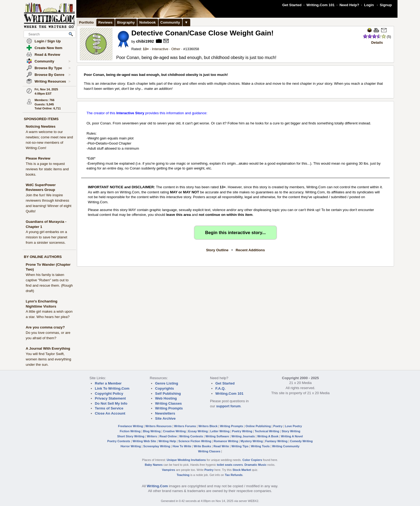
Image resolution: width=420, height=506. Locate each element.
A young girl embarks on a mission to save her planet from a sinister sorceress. (46, 237)
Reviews (105, 22)
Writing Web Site (144, 441)
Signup (386, 5)
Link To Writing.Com (112, 388)
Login (369, 5)
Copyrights (164, 388)
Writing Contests (191, 436)
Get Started (292, 5)
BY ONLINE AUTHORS (43, 257)
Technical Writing (267, 431)
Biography (126, 22)
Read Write (221, 446)
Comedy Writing (301, 441)
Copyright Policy (109, 394)
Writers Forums (185, 426)
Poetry (278, 426)
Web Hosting (166, 398)
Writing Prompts (169, 408)
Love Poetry (294, 426)
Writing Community (286, 446)
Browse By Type (52, 68)
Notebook (147, 22)
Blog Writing (152, 431)
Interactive (160, 49)
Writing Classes (168, 403)
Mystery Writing (252, 441)
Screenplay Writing (157, 446)
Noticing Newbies (41, 126)
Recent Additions (250, 250)
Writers (152, 436)
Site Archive (165, 418)
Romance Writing (226, 441)
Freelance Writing (131, 426)
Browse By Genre (52, 75)
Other (176, 49)
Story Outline (217, 250)
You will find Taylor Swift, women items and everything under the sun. (48, 359)
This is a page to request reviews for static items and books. (47, 169)
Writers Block (208, 426)
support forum (228, 406)
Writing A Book (268, 436)
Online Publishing (258, 426)
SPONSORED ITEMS (41, 119)
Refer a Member (108, 383)
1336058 (192, 49)
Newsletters (165, 413)
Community (52, 61)
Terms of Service (109, 408)
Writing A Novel (292, 436)
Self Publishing (168, 394)
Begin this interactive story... (235, 233)
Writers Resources (159, 426)
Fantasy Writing (276, 441)
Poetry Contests (119, 441)
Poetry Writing (242, 431)
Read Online (168, 436)
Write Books (202, 446)
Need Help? (349, 5)
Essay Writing (198, 431)
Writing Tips (240, 446)
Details (377, 43)
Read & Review (47, 55)
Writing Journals (243, 436)
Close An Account (110, 413)
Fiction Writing (130, 431)
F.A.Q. (220, 388)
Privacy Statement (110, 398)
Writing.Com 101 (320, 5)
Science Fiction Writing (195, 441)
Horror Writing (131, 446)
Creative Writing (175, 431)
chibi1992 (145, 41)
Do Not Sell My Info (111, 403)
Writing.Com (157, 486)
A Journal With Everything (48, 348)
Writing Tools (260, 446)
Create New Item (48, 48)
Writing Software (217, 436)
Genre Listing (167, 383)
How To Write (182, 446)
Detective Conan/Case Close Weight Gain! (202, 33)
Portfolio (86, 22)
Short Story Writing (131, 436)
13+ (146, 49)
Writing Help (167, 441)
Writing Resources (52, 82)
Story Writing (291, 431)
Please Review (38, 158)
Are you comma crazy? (45, 327)
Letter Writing (220, 431)
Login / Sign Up (48, 41)
